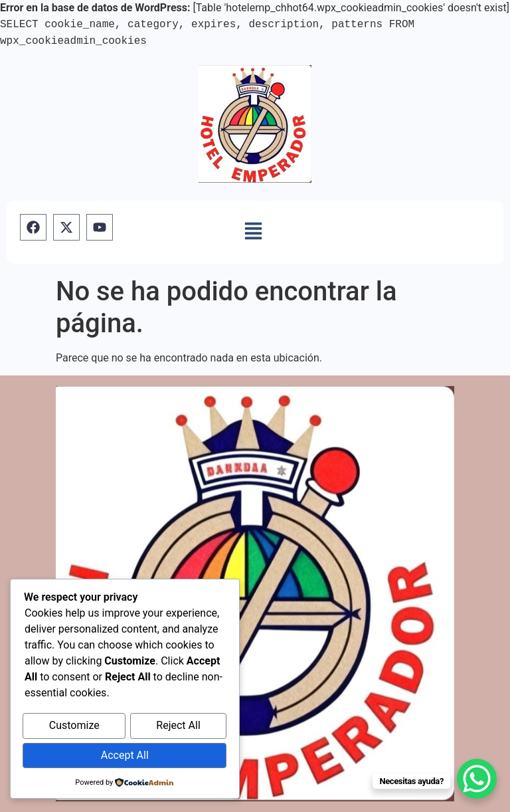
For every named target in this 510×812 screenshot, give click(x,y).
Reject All (178, 727)
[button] (253, 232)
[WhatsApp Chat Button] (477, 779)
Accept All (125, 756)
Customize (74, 727)
